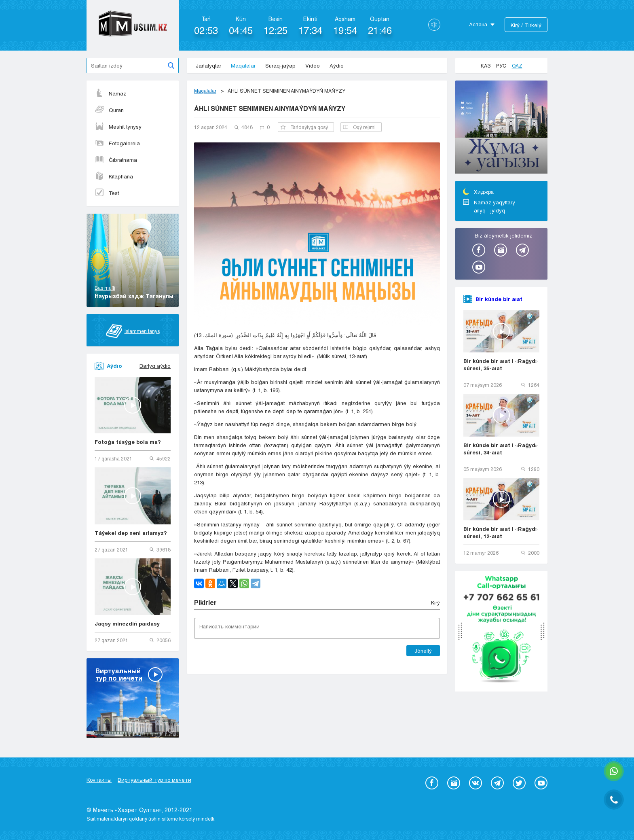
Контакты (99, 780)
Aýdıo (337, 66)
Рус (501, 66)
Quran (109, 110)
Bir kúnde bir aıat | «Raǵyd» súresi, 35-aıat (501, 365)
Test (107, 193)
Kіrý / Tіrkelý (526, 25)
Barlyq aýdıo (155, 366)
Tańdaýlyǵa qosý (304, 127)
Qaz (517, 66)
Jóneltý (423, 651)
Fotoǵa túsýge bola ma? (128, 442)
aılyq (480, 210)
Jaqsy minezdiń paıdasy (127, 624)
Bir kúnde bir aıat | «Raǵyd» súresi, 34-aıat (501, 449)
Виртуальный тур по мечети (154, 780)
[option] (501, 128)
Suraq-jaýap (280, 66)
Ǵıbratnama (116, 160)
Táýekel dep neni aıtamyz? (131, 533)
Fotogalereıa (117, 143)
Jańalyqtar (208, 66)
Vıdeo (313, 66)
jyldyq (498, 210)
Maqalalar (243, 66)
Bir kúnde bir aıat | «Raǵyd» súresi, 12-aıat (501, 532)
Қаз (486, 66)
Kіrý (435, 602)
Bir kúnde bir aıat (499, 299)
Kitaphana (114, 176)
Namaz (110, 93)
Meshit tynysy (118, 127)
